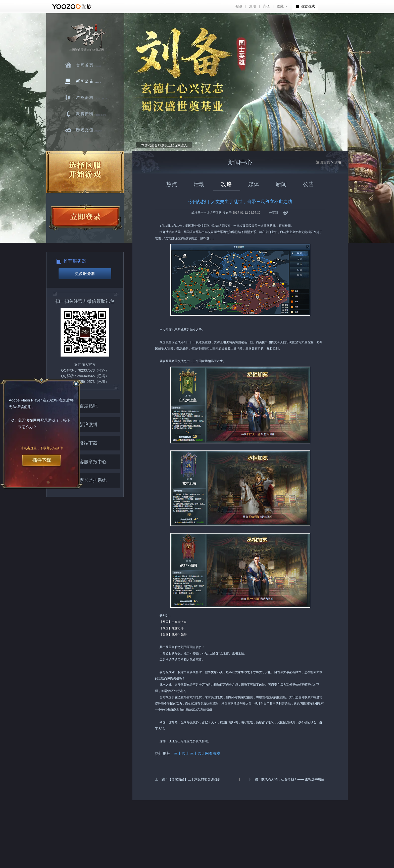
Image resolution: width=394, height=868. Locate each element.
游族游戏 (305, 6)
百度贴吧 (80, 406)
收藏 (280, 6)
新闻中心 (87, 81)
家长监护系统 (85, 480)
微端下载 (80, 443)
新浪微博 (80, 424)
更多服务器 (85, 274)
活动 (199, 184)
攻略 (226, 184)
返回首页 (323, 162)
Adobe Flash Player (25, 400)
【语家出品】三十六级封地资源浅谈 (194, 779)
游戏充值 (87, 130)
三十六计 (86, 38)
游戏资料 (87, 98)
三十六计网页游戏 (206, 754)
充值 (266, 6)
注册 (253, 6)
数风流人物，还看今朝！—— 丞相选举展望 (293, 779)
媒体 (254, 184)
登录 (239, 6)
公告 (309, 184)
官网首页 (87, 65)
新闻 (281, 184)
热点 (172, 184)
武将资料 (87, 114)
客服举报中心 (85, 462)
